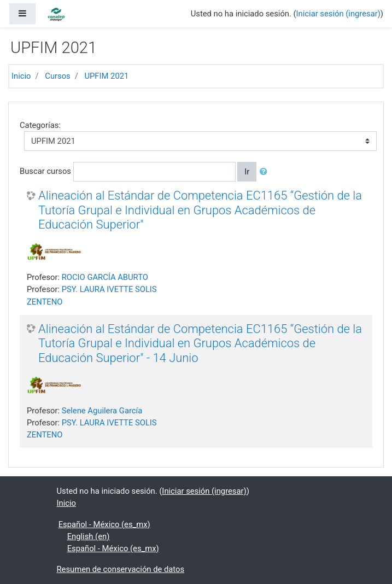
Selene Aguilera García (102, 411)
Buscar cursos (45, 171)
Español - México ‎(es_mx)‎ (104, 524)
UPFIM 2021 (106, 76)
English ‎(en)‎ (89, 536)
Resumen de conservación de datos (121, 569)
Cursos (57, 76)
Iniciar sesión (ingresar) (338, 14)
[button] (266, 172)
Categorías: (40, 125)
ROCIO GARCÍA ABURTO (105, 277)
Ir (247, 172)
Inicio (21, 76)
